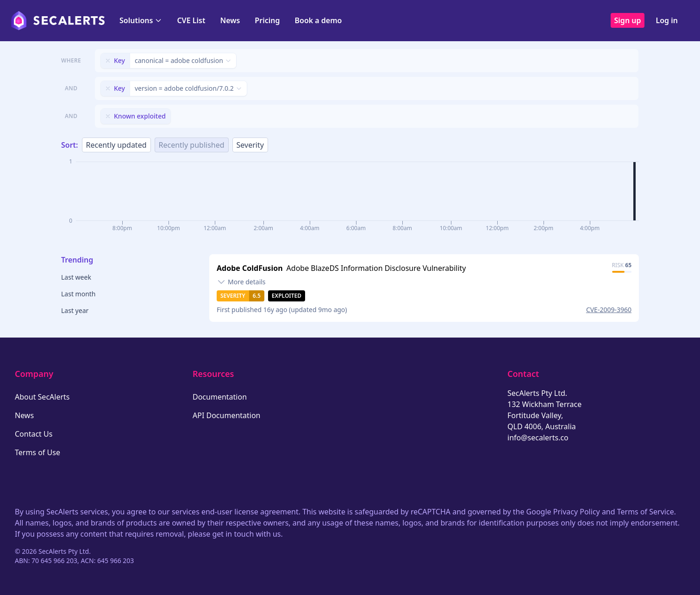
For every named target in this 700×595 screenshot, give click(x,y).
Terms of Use (37, 452)
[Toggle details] (241, 282)
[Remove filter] (108, 61)
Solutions (141, 20)
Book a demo (318, 20)
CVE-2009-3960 (609, 310)
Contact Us (34, 434)
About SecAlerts (42, 397)
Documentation (220, 397)
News (230, 20)
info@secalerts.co (538, 438)
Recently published (192, 145)
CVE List (191, 20)
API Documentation (227, 415)
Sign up (628, 20)
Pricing (267, 20)
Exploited (287, 296)
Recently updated (116, 145)
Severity (250, 145)
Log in (667, 20)
